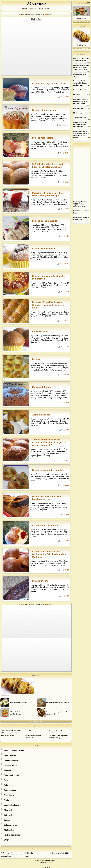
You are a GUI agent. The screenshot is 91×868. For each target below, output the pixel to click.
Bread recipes (10, 755)
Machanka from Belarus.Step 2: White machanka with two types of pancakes (11, 733)
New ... (48, 9)
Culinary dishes (11, 825)
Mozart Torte (29, 731)
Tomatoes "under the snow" (59, 731)
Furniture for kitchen (81, 90)
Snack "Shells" (82, 19)
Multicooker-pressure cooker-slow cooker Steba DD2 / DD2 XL (81, 67)
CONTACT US (46, 863)
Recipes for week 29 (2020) (59, 853)
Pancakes (8, 770)
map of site (45, 867)
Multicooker (9, 830)
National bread (10, 765)
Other (6, 840)
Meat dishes (9, 810)
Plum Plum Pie (78, 108)
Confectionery (10, 790)
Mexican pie (81, 45)
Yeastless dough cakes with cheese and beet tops (80, 83)
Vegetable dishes (11, 805)
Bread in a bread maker (14, 750)
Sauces (7, 820)
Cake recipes (10, 785)
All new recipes (36, 721)
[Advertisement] (36, 39)
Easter (7, 780)
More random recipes (82, 22)
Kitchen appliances (12, 835)
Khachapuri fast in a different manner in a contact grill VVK (81, 101)
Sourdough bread (11, 775)
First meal (8, 800)
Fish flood (77, 95)
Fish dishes (9, 795)
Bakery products (11, 760)
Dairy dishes (9, 815)
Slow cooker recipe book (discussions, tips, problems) (80, 124)
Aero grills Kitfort (80, 118)
